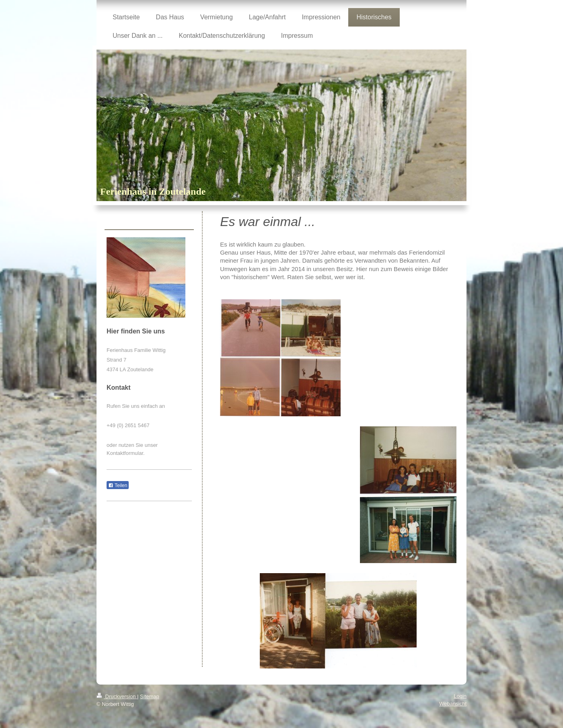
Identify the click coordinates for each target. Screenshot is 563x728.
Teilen (118, 485)
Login (460, 696)
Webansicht (453, 704)
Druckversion (117, 696)
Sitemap (150, 696)
